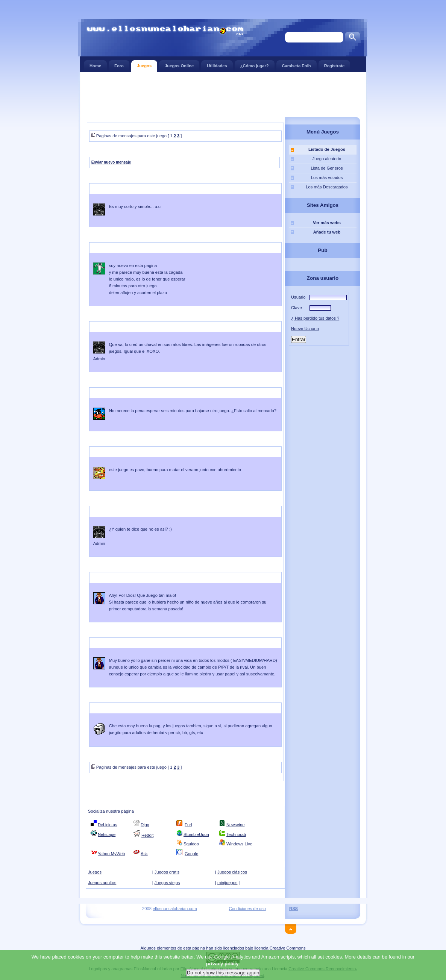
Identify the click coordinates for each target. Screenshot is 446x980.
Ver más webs (327, 223)
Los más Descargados (327, 187)
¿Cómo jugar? (255, 64)
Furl (188, 825)
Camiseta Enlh (297, 64)
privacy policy (222, 975)
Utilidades (217, 64)
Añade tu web (327, 232)
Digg (145, 825)
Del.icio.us (108, 825)
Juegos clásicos (232, 872)
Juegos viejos (167, 883)
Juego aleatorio (327, 159)
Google (191, 854)
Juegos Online (179, 64)
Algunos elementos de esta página (173, 948)
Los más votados (327, 177)
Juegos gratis (167, 872)
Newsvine (236, 825)
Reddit (147, 835)
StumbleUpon (196, 834)
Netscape (107, 834)
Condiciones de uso (247, 909)
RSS (294, 909)
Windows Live (239, 844)
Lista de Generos (327, 168)
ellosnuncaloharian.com (175, 909)
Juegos (144, 64)
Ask (144, 854)
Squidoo (191, 844)
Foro (119, 64)
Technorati (236, 834)
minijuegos (227, 883)
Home (95, 64)
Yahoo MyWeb (111, 854)
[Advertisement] (223, 94)
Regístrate (334, 64)
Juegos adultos (102, 883)
